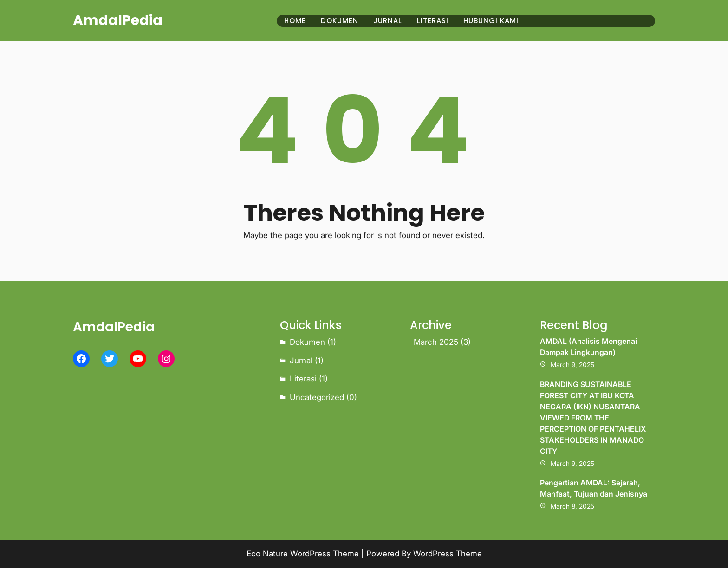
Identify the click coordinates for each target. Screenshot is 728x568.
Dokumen (307, 342)
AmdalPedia (118, 20)
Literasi (303, 379)
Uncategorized (317, 397)
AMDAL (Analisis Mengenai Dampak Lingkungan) (588, 347)
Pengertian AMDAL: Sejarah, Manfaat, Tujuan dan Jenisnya (594, 488)
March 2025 (436, 342)
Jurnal (301, 361)
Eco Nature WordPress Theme (303, 554)
